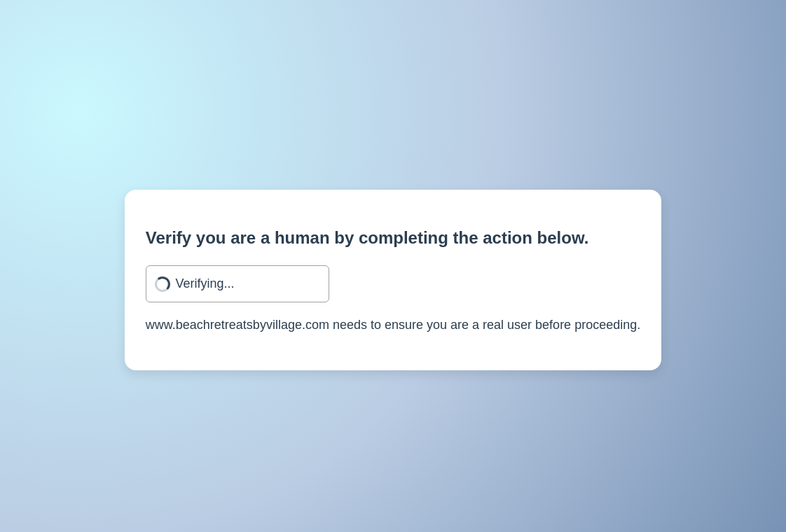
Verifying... (205, 283)
